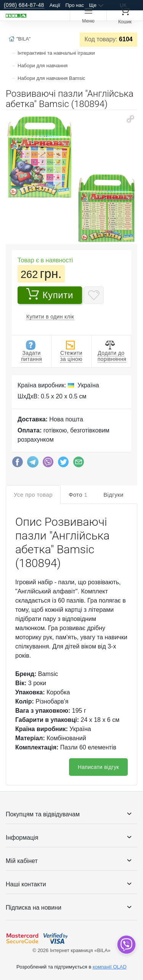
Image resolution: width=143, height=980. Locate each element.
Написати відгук (98, 767)
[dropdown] (126, 945)
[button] (130, 119)
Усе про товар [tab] (33, 495)
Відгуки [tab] (113, 495)
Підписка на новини (34, 908)
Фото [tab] (78, 495)
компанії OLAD (110, 967)
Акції (55, 5)
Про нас (75, 5)
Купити (50, 294)
